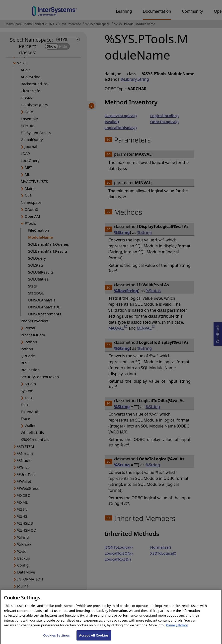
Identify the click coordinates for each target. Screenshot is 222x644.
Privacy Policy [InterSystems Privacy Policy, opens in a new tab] (177, 629)
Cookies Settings (56, 639)
